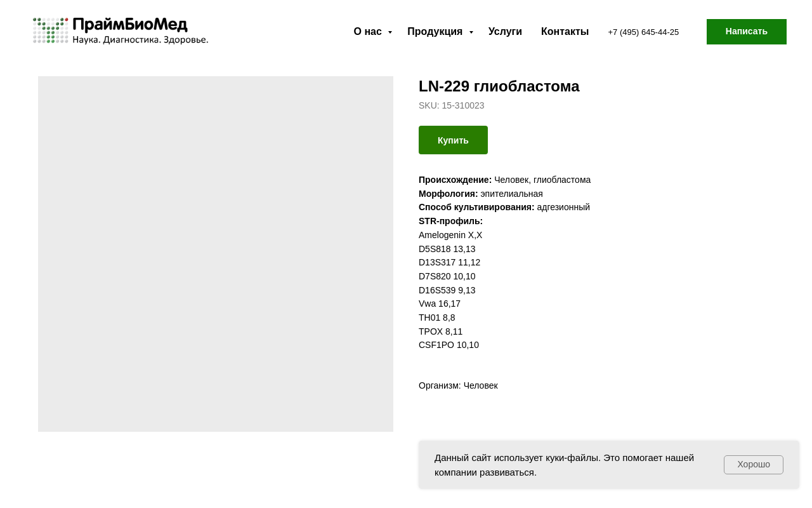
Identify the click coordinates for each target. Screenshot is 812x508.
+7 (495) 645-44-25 (644, 32)
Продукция (436, 31)
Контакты (565, 31)
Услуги (505, 31)
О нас (370, 31)
